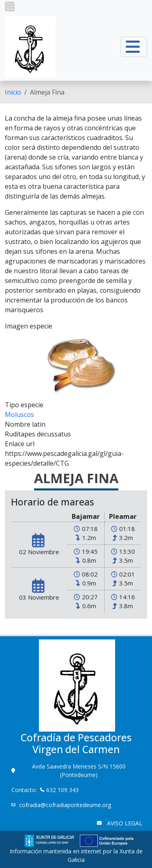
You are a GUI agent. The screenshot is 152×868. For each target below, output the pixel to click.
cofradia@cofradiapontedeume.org (65, 805)
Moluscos (19, 415)
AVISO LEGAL (124, 823)
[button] (10, 6)
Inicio (13, 92)
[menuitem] (13, 92)
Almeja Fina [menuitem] (47, 92)
